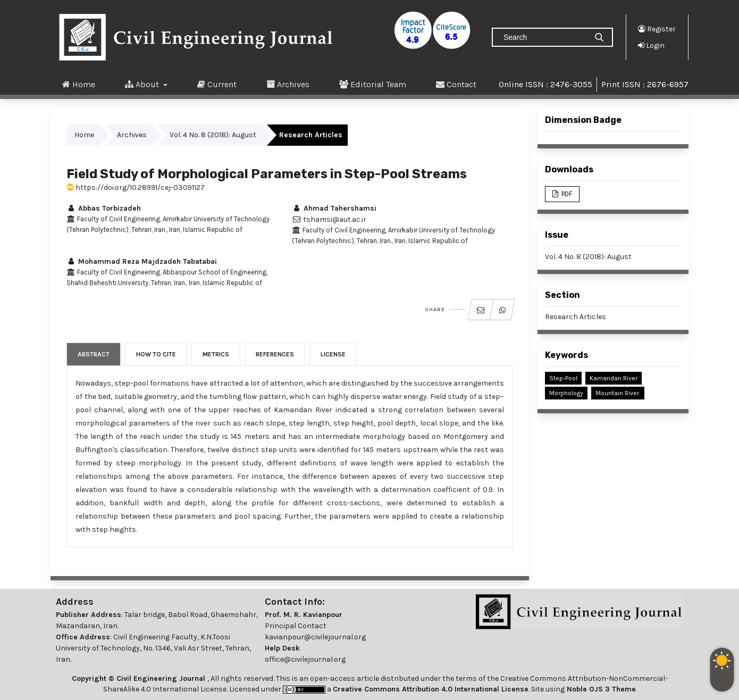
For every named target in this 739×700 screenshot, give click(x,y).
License (333, 354)
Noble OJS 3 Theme (600, 689)
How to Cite (156, 354)
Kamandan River (614, 378)
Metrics (216, 354)
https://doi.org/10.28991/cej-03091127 (136, 187)
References (275, 354)
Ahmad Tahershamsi (334, 208)
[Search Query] (544, 37)
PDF (566, 194)
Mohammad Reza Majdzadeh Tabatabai (142, 261)
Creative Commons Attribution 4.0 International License (431, 689)
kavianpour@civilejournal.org (315, 637)
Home (79, 84)
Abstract (94, 354)
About (143, 84)
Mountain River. (618, 393)
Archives (288, 84)
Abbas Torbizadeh (104, 208)
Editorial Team (373, 84)
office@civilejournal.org (305, 659)
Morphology (566, 393)
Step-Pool (563, 378)
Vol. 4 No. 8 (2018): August (213, 135)
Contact (456, 84)
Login (651, 45)
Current (217, 84)
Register (657, 29)
